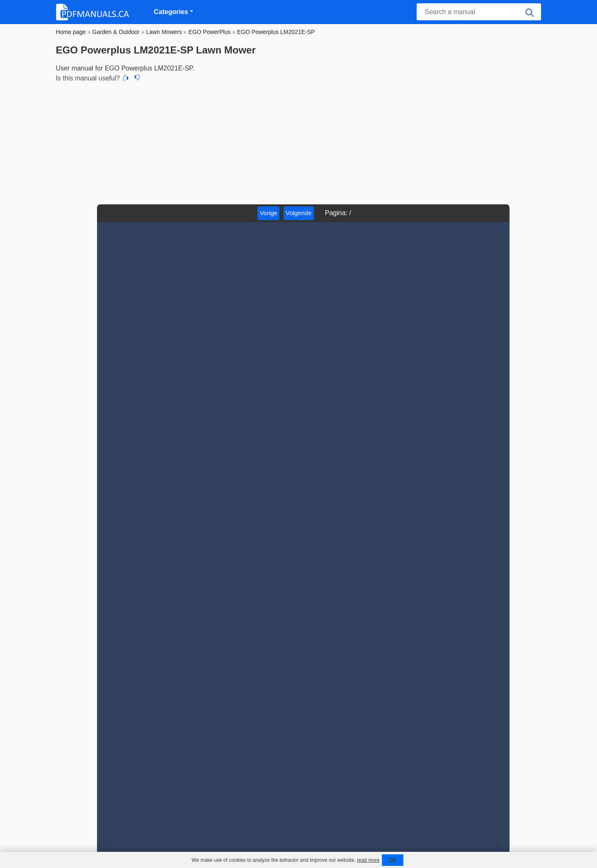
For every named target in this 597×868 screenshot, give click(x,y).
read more (368, 860)
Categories (171, 12)
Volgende (299, 213)
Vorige (268, 213)
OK (393, 860)
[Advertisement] (298, 142)
